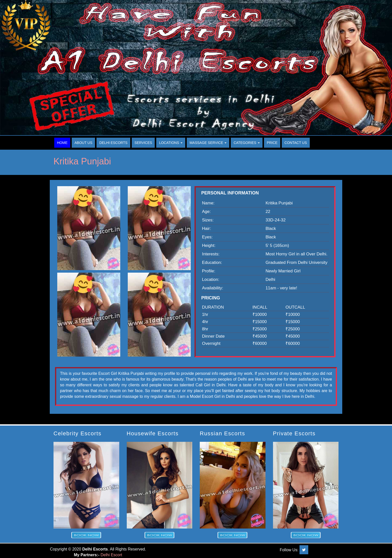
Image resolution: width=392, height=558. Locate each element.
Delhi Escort (111, 555)
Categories (247, 143)
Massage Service (208, 143)
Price (272, 143)
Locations (171, 143)
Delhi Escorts (113, 143)
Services (143, 143)
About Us (83, 143)
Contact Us (296, 143)
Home (62, 143)
